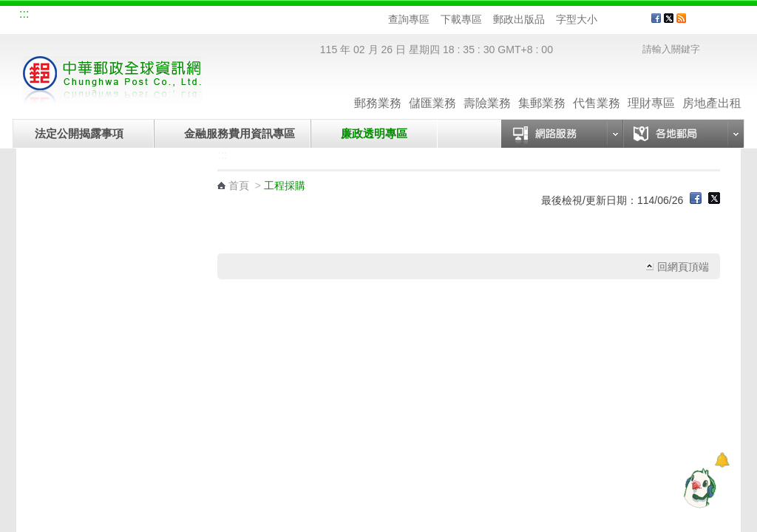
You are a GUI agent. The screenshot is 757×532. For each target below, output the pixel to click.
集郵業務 (542, 88)
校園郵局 (151, 16)
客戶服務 (719, 24)
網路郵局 (250, 16)
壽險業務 (487, 88)
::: (24, 14)
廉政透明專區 (374, 133)
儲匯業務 (432, 88)
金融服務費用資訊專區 (240, 133)
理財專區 (651, 88)
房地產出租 (712, 88)
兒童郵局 (200, 16)
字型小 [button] (607, 20)
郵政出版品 (519, 19)
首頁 (239, 185)
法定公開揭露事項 (79, 133)
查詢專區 (409, 19)
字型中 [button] (621, 20)
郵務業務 (378, 88)
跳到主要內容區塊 (8, 8)
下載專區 (461, 19)
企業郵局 (101, 16)
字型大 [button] (635, 20)
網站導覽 (52, 16)
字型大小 (577, 19)
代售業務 (597, 88)
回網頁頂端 (683, 267)
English (301, 16)
